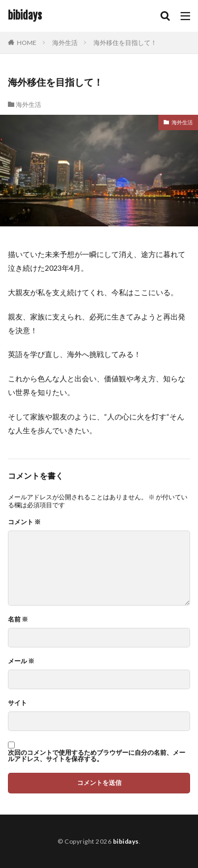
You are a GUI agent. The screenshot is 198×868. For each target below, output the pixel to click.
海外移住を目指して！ (125, 43)
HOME (27, 43)
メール (21, 661)
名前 (18, 619)
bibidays (25, 16)
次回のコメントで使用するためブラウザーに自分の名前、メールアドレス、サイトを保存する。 (97, 756)
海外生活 (65, 43)
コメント (24, 522)
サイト (17, 703)
